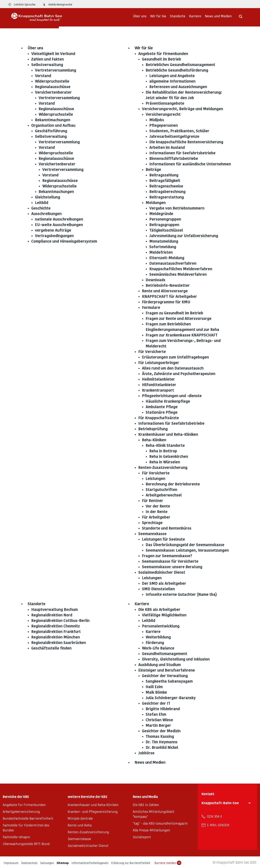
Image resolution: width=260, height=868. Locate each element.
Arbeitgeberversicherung (21, 811)
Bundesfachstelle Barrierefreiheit (28, 818)
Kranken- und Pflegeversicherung (93, 811)
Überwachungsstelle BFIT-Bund (26, 844)
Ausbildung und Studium (160, 665)
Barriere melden (168, 863)
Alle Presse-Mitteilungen (151, 830)
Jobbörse (146, 753)
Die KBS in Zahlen (146, 805)
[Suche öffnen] (241, 18)
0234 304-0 (214, 816)
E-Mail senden (218, 825)
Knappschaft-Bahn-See (220, 803)
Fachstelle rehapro (16, 837)
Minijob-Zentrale (80, 818)
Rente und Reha (80, 825)
